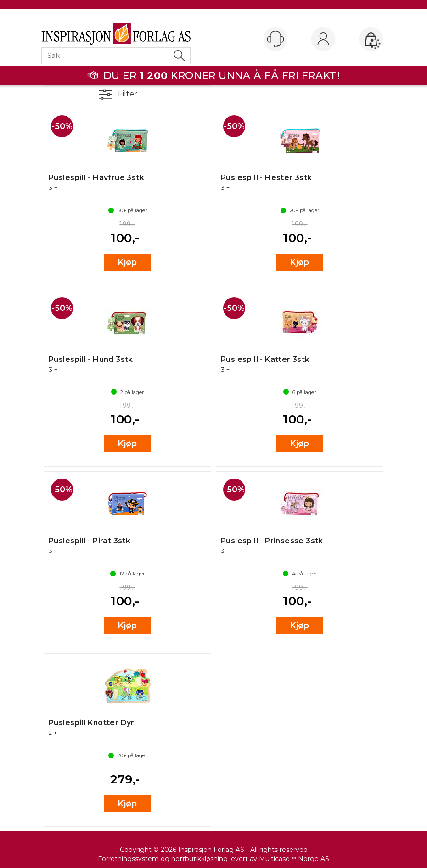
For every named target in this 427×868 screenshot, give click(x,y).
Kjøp (127, 262)
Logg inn (323, 39)
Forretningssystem (128, 859)
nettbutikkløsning (199, 859)
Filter (128, 94)
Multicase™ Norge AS (294, 859)
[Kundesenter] (275, 39)
